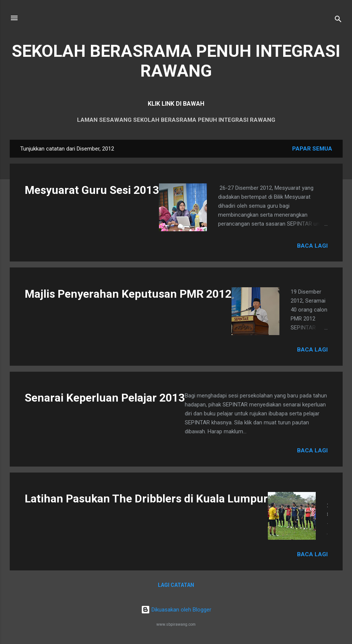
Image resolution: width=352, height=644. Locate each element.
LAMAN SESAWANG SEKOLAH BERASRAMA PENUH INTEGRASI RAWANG (176, 120)
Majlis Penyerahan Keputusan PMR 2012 (128, 294)
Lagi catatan (176, 585)
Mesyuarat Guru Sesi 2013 (92, 190)
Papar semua (312, 149)
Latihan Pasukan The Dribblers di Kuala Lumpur (146, 499)
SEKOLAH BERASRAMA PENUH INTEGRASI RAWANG (176, 61)
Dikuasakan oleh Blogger (176, 610)
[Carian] (338, 20)
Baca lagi (312, 246)
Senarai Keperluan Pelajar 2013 (105, 398)
